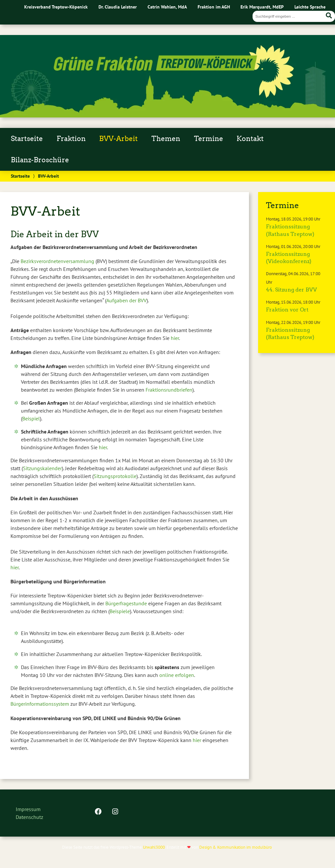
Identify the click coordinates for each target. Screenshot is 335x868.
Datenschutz (29, 817)
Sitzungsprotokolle (115, 476)
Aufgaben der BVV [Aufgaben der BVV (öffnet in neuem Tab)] (126, 300)
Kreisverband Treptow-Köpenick (56, 7)
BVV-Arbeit (118, 139)
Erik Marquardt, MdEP (262, 7)
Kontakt (250, 139)
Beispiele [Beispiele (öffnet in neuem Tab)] (120, 611)
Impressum (28, 809)
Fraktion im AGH (214, 7)
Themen (166, 139)
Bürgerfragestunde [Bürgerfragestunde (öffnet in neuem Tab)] (126, 603)
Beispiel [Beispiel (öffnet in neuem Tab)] (31, 418)
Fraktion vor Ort (287, 310)
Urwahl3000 (154, 847)
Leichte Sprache (310, 7)
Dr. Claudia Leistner (118, 7)
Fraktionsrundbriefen (169, 390)
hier (175, 338)
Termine (209, 139)
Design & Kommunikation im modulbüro (236, 847)
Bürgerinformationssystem (40, 704)
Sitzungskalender (42, 468)
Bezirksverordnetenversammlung (57, 261)
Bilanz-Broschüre (40, 160)
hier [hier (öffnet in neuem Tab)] (15, 567)
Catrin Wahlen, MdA (167, 7)
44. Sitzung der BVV (291, 290)
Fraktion (71, 139)
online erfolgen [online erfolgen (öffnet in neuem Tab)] (177, 675)
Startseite (27, 139)
